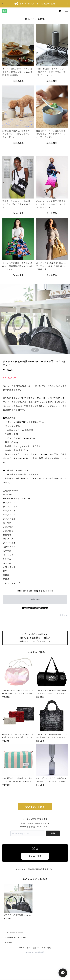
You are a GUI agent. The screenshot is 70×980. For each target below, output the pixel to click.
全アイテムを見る (35, 807)
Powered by (35, 952)
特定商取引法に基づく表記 (16, 937)
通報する (63, 615)
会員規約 (8, 942)
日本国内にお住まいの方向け (35, 608)
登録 (53, 833)
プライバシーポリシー (14, 933)
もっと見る (18, 81)
